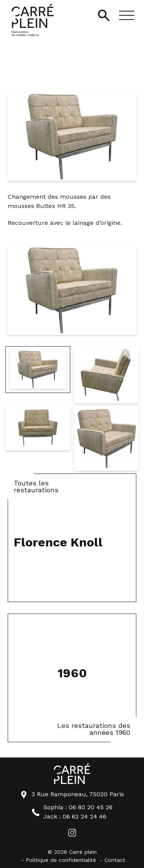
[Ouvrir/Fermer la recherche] (104, 15)
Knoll (71, 58)
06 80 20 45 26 (91, 807)
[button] (127, 15)
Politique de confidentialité (61, 860)
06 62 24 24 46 (84, 816)
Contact (115, 860)
